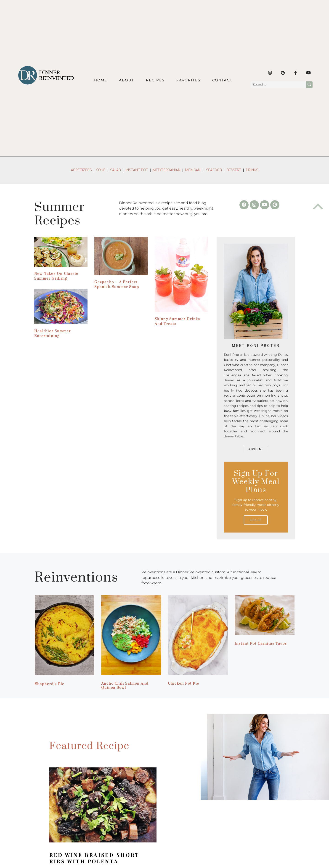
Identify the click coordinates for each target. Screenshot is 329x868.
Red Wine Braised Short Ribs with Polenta (94, 858)
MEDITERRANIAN (167, 170)
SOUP (101, 170)
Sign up (256, 520)
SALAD (115, 170)
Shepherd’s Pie (50, 684)
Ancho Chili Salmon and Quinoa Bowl (125, 686)
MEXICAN (193, 170)
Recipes (155, 80)
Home (101, 80)
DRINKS (252, 170)
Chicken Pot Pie (184, 684)
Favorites (188, 80)
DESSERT (234, 170)
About (127, 80)
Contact (222, 80)
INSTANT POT (137, 170)
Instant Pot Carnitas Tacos (261, 644)
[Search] (309, 85)
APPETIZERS (81, 170)
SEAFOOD (214, 170)
